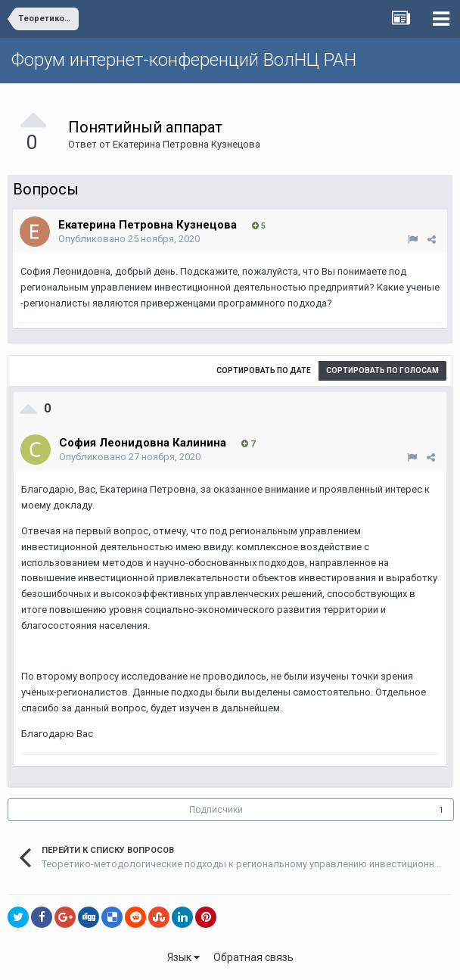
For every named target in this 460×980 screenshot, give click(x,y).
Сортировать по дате (264, 370)
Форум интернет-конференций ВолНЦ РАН (184, 60)
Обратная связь (253, 957)
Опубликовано (129, 239)
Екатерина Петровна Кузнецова (186, 144)
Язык (183, 957)
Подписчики (216, 810)
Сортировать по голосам (382, 370)
